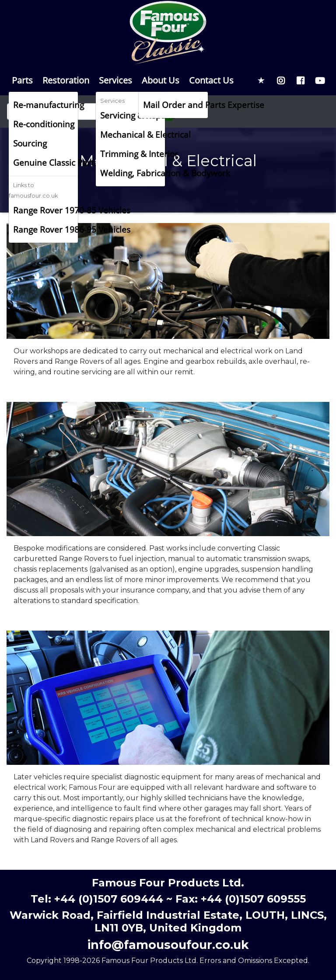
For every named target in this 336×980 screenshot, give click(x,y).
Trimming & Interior (133, 154)
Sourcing (30, 143)
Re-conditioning (44, 124)
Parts (22, 80)
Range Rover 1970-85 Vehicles (45, 210)
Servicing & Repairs (133, 115)
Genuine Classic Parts (45, 162)
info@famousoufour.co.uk (168, 945)
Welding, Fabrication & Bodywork (133, 173)
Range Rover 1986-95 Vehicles (45, 229)
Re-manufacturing (45, 105)
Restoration (66, 80)
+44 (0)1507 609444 (109, 899)
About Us (161, 80)
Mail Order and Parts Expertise (175, 105)
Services (115, 80)
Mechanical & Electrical (133, 134)
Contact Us (211, 80)
